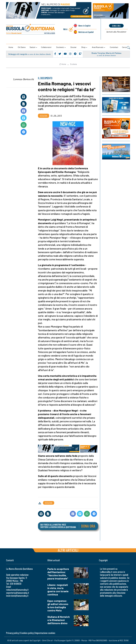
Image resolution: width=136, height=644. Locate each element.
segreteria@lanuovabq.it (18, 593)
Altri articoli (68, 550)
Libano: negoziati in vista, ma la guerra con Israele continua (58, 590)
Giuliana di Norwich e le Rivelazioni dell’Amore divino (59, 620)
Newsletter (116, 32)
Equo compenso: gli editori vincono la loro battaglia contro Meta (58, 606)
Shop (83, 47)
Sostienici (60, 47)
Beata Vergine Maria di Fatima (106, 53)
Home (11, 47)
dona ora (116, 26)
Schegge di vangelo (18, 54)
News (84, 26)
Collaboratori (46, 47)
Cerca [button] (126, 48)
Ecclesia (74, 64)
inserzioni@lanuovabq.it (17, 596)
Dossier (74, 47)
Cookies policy (27, 633)
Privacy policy (12, 633)
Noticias (86, 32)
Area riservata (98, 47)
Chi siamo (22, 47)
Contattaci (114, 47)
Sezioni (32, 47)
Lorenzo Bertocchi (24, 79)
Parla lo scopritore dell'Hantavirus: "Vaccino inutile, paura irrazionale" (58, 574)
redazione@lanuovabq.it (17, 590)
